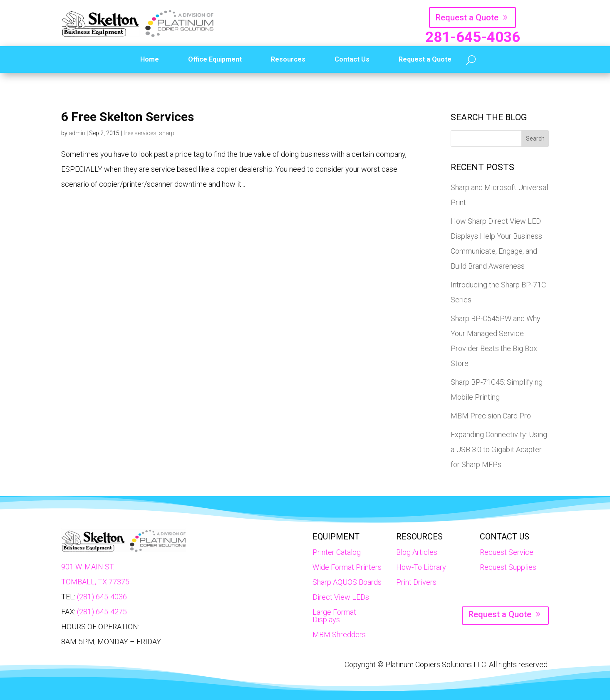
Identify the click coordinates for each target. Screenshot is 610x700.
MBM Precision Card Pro (491, 416)
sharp (167, 133)
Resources (288, 59)
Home (150, 59)
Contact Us (352, 59)
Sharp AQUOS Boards (347, 582)
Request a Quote (467, 17)
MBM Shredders (339, 634)
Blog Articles (417, 552)
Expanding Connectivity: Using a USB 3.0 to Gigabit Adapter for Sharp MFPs (499, 449)
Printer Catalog (337, 552)
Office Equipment (215, 59)
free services (140, 133)
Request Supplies (508, 567)
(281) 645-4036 (102, 597)
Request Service (507, 552)
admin (77, 133)
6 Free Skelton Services (128, 117)
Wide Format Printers (347, 567)
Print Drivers (416, 582)
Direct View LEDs (341, 597)
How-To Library (421, 567)
